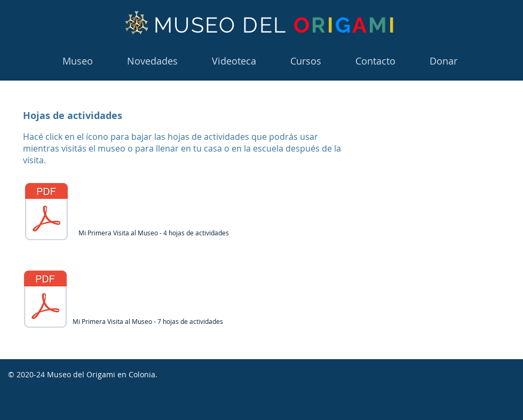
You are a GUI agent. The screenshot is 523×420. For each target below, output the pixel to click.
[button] (306, 61)
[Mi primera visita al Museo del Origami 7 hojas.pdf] (46, 213)
